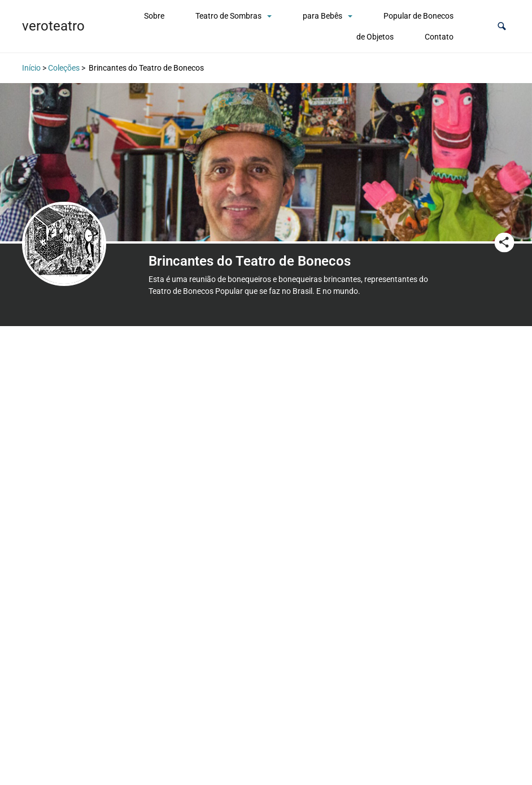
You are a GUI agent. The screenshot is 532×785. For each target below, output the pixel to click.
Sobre (154, 16)
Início (31, 68)
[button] (502, 26)
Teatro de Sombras (228, 16)
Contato (439, 37)
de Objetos (375, 37)
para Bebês (322, 16)
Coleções (64, 68)
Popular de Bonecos (418, 16)
